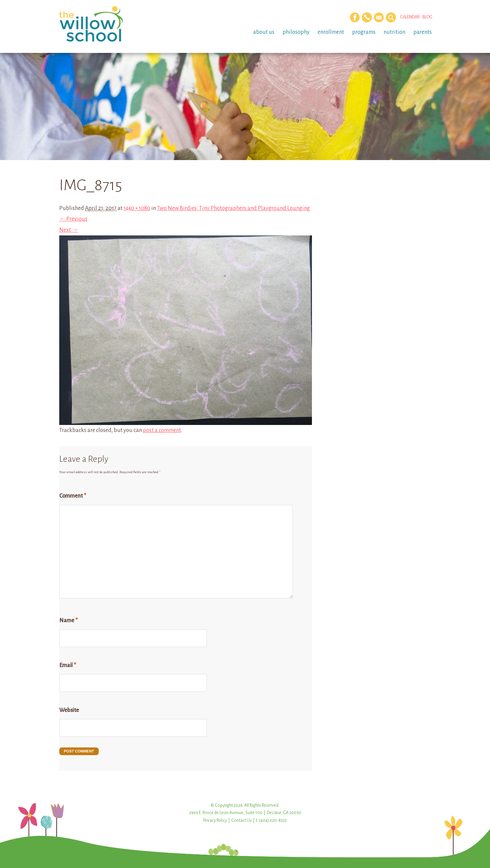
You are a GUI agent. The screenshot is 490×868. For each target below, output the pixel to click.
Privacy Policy (215, 820)
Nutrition (394, 32)
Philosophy (296, 32)
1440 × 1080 (137, 208)
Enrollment (331, 32)
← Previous (73, 219)
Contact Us (241, 820)
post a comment (162, 430)
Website (69, 710)
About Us (264, 32)
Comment (73, 496)
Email (68, 665)
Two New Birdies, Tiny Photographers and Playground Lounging (233, 208)
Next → (69, 230)
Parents (423, 32)
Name (68, 621)
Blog (427, 17)
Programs (364, 32)
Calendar (410, 17)
